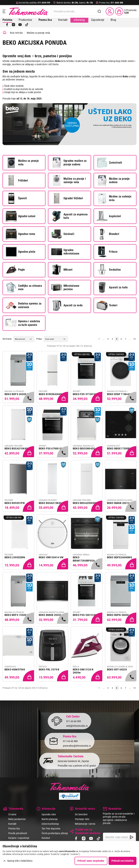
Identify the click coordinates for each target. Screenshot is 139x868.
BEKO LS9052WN (15, 557)
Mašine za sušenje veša (114, 198)
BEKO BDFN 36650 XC (120, 615)
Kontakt (63, 20)
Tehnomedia (28, 11)
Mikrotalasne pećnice (65, 287)
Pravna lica (14, 829)
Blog (113, 20)
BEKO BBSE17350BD (119, 448)
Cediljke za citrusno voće (24, 287)
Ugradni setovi (21, 216)
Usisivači (63, 234)
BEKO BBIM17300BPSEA (84, 559)
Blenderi (108, 234)
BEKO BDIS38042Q (84, 448)
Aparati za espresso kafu (69, 216)
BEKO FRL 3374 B (49, 669)
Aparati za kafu (112, 287)
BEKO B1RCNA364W (51, 394)
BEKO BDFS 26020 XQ (17, 394)
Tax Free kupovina (51, 829)
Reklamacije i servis (85, 824)
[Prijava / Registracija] (110, 11)
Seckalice (109, 270)
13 (134, 339)
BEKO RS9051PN (15, 503)
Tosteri (107, 305)
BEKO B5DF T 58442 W (120, 394)
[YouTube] (20, 25)
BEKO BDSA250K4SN (85, 503)
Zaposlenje (98, 20)
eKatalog (79, 20)
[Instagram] (14, 25)
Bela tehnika (16, 33)
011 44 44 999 (74, 721)
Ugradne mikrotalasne (65, 252)
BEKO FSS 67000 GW (51, 448)
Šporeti (16, 198)
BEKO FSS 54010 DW (85, 615)
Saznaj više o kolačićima (20, 861)
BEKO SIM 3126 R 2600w (83, 671)
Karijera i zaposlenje (19, 838)
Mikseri (62, 270)
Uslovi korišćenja (50, 824)
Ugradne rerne (21, 234)
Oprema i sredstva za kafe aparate (23, 323)
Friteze (107, 252)
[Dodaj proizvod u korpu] (63, 398)
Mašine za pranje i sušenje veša (69, 180)
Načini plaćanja (50, 819)
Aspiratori (109, 216)
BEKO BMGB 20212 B (119, 503)
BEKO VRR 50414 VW (51, 557)
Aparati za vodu (67, 305)
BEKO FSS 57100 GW (85, 394)
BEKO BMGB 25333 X (51, 615)
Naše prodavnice (17, 819)
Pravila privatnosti (18, 833)
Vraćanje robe (82, 819)
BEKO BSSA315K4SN (51, 503)
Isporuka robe (49, 814)
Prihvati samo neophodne (91, 861)
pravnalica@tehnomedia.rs (77, 746)
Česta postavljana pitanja (55, 833)
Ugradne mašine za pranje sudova (69, 163)
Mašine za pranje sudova (113, 180)
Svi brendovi (81, 814)
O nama (12, 814)
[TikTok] (27, 25)
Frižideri (17, 180)
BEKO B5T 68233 (117, 669)
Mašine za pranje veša (22, 163)
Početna (7, 20)
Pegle (15, 270)
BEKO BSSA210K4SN (17, 448)
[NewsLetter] (132, 837)
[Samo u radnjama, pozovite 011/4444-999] (29, 398)
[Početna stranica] (5, 33)
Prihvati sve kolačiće (123, 861)
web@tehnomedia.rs (77, 726)
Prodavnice (25, 20)
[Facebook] (7, 25)
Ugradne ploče (21, 252)
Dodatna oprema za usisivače (24, 305)
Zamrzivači (109, 163)
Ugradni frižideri (67, 198)
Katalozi (46, 838)
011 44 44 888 (70, 741)
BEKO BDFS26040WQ (120, 557)
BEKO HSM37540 (15, 669)
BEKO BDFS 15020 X (17, 615)
